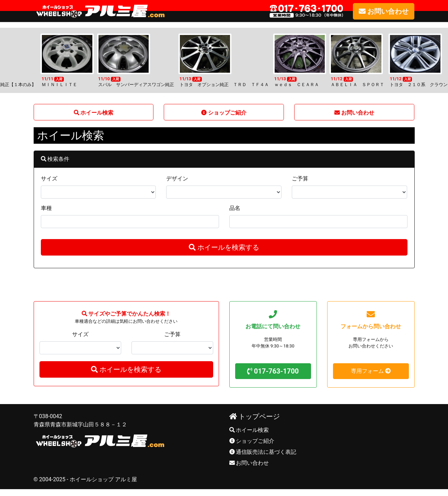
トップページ (255, 416)
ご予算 (300, 179)
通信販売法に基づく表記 (263, 452)
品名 (235, 208)
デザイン (177, 179)
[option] (224, 60)
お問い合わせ (249, 463)
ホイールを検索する (224, 247)
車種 (46, 208)
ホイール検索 (249, 430)
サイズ (49, 179)
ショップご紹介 (252, 441)
